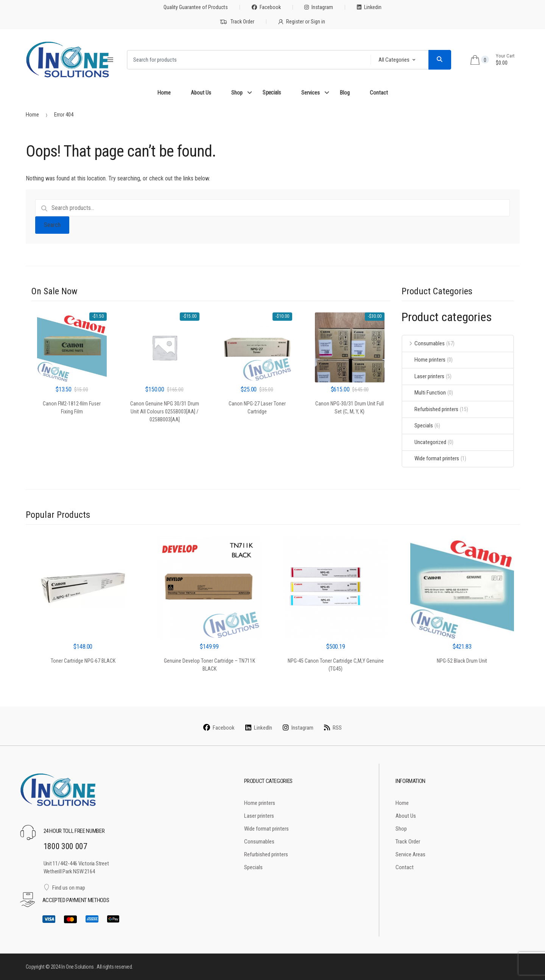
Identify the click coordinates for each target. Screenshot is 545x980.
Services (311, 93)
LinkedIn (259, 728)
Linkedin (369, 7)
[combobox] (246, 60)
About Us (201, 93)
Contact (379, 93)
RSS (333, 728)
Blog (345, 93)
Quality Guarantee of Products (196, 7)
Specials (272, 93)
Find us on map (65, 888)
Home (164, 93)
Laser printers (423, 376)
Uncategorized (424, 442)
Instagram (319, 7)
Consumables (424, 343)
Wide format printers (431, 458)
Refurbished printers (430, 409)
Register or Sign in (302, 22)
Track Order (237, 22)
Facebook (266, 7)
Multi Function (424, 393)
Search (52, 225)
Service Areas (410, 854)
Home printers (424, 360)
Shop (237, 93)
